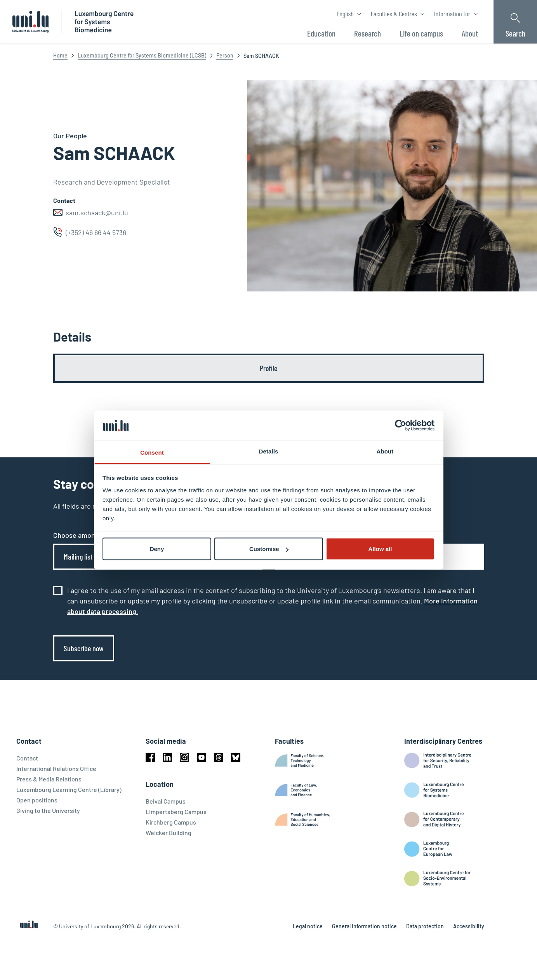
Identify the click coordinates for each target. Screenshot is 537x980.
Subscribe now (84, 648)
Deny (157, 549)
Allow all (380, 549)
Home (60, 55)
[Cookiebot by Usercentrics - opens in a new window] (401, 425)
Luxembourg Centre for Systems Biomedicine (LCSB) (142, 55)
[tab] (269, 368)
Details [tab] (269, 451)
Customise (269, 549)
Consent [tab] (152, 452)
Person (225, 55)
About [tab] (385, 451)
